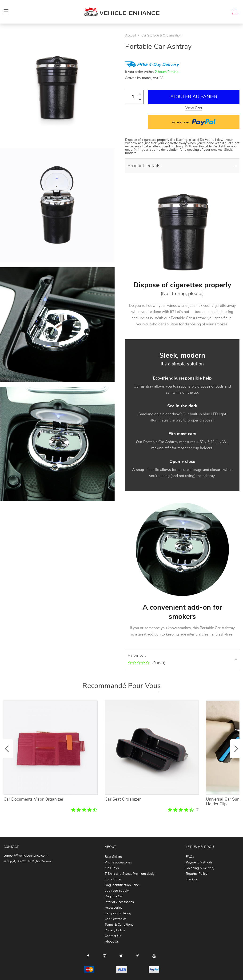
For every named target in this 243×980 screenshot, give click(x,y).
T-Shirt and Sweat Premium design (131, 874)
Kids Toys (112, 868)
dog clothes (113, 879)
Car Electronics (116, 919)
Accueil (130, 36)
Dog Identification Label (122, 885)
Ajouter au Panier (194, 97)
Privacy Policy (115, 930)
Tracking (192, 879)
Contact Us (113, 936)
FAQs (190, 857)
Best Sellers (113, 857)
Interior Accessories (119, 902)
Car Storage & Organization (161, 36)
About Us (112, 942)
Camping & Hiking (118, 913)
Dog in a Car (114, 896)
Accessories (114, 908)
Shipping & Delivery (200, 868)
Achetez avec (194, 122)
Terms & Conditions (119, 925)
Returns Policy (197, 874)
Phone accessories (118, 863)
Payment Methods (199, 863)
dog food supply (117, 891)
